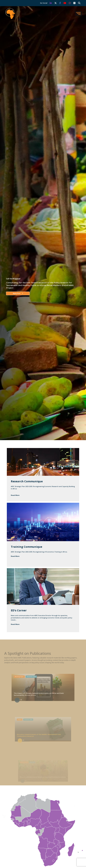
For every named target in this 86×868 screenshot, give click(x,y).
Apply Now (18, 293)
